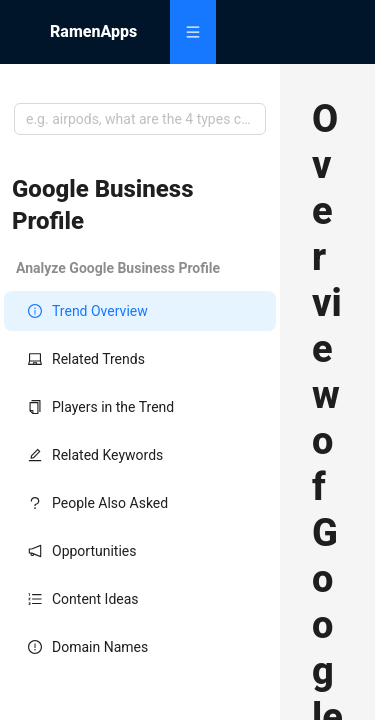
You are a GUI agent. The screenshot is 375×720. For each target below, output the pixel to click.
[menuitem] (193, 32)
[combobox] (140, 119)
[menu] (247, 32)
